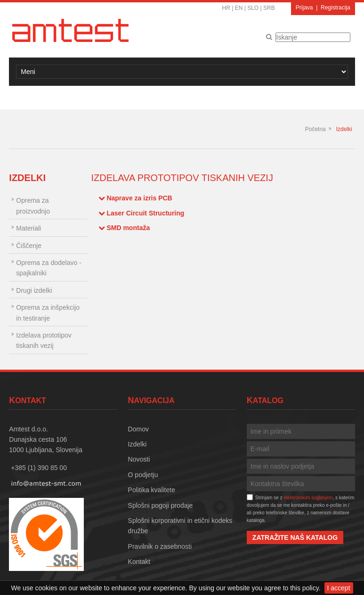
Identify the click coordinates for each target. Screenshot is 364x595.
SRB (269, 8)
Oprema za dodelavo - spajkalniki (49, 268)
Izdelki (344, 129)
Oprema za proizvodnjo (33, 206)
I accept (339, 588)
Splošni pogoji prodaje (161, 505)
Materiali (28, 228)
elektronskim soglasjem (308, 498)
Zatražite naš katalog (295, 537)
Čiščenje (29, 246)
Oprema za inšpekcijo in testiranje (48, 313)
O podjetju (143, 475)
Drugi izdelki (34, 290)
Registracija (336, 8)
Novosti (139, 459)
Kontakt (139, 562)
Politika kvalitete (152, 490)
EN (239, 8)
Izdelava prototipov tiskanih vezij (44, 340)
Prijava (304, 8)
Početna (315, 129)
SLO (253, 8)
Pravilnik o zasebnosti (160, 546)
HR (226, 8)
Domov (138, 429)
